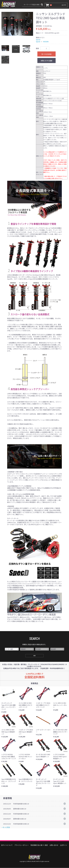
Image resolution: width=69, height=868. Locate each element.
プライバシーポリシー (22, 845)
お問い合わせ (54, 845)
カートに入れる (46, 54)
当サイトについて (7, 845)
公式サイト (64, 845)
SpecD (38, 40)
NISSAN (46, 42)
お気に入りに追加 (46, 61)
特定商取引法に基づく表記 (39, 845)
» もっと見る (6, 827)
